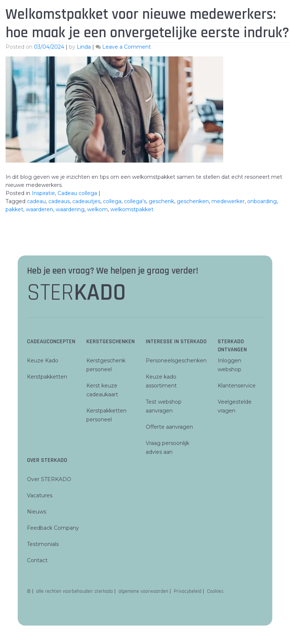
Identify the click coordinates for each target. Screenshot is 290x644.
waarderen (39, 209)
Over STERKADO (49, 479)
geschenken (193, 201)
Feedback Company (53, 528)
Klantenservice (237, 386)
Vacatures (40, 495)
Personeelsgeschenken (176, 361)
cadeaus (59, 201)
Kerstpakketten (47, 377)
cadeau (36, 201)
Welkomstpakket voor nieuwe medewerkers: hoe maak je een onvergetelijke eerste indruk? (147, 24)
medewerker (228, 201)
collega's (135, 201)
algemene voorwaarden (143, 591)
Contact (37, 560)
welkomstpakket (132, 209)
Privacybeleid (188, 591)
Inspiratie (43, 193)
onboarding (262, 201)
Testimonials (43, 544)
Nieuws (37, 512)
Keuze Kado (43, 361)
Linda (84, 47)
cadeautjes (86, 201)
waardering (70, 209)
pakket (14, 209)
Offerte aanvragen (169, 427)
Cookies (215, 591)
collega (112, 201)
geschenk (161, 201)
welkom (97, 209)
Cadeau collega (77, 193)
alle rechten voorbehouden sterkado (75, 591)
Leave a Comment (127, 47)
